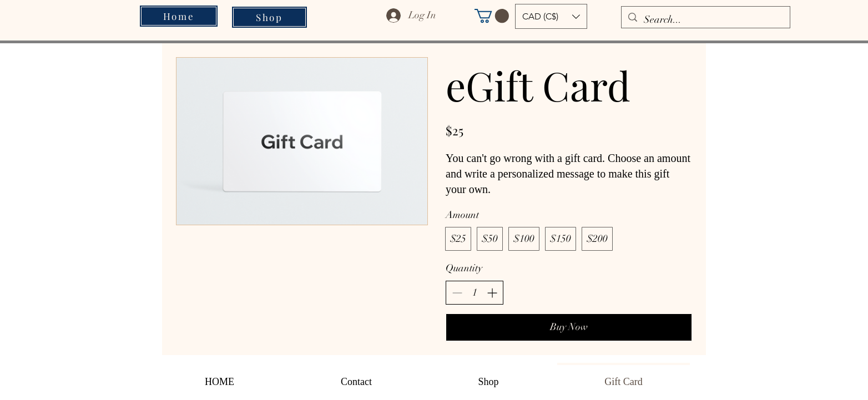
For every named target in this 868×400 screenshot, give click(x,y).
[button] (492, 16)
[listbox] (551, 16)
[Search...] (705, 20)
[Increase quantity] (492, 293)
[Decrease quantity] (457, 293)
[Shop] (269, 17)
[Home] (179, 16)
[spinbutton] (475, 293)
